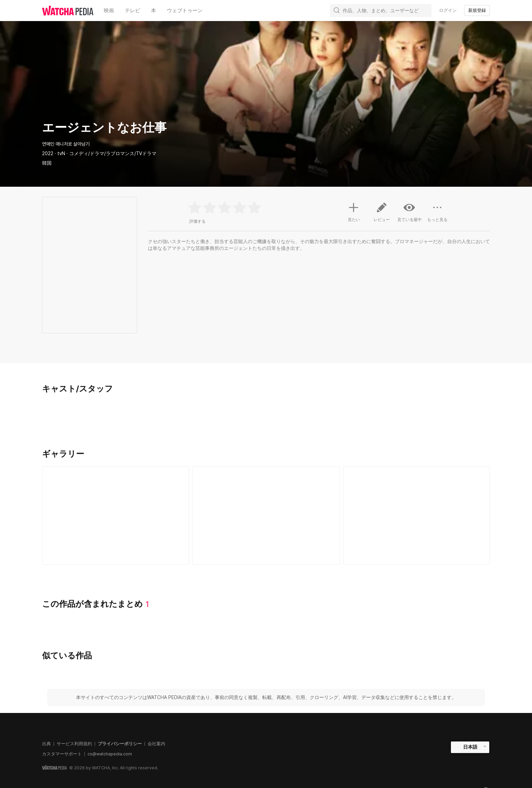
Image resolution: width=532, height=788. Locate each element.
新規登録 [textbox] (477, 10)
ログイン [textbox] (448, 10)
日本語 (470, 747)
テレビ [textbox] (132, 11)
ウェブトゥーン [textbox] (185, 11)
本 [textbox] (154, 11)
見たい (354, 211)
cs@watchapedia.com (110, 754)
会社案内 (156, 744)
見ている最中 (410, 212)
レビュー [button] (382, 215)
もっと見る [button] (437, 215)
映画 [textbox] (109, 11)
